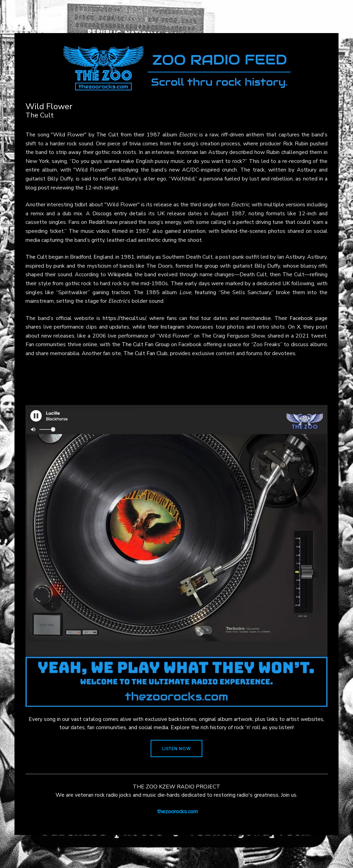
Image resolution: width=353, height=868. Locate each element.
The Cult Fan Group (146, 344)
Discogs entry (110, 214)
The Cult (107, 135)
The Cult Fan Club (145, 353)
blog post (37, 188)
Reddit (97, 222)
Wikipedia (120, 275)
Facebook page (309, 318)
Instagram (172, 327)
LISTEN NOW (176, 749)
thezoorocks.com (177, 812)
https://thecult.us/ (124, 318)
